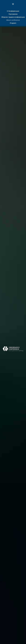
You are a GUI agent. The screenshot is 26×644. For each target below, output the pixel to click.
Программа (13, 14)
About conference (13, 20)
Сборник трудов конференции (13, 17)
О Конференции (13, 11)
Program (13, 23)
